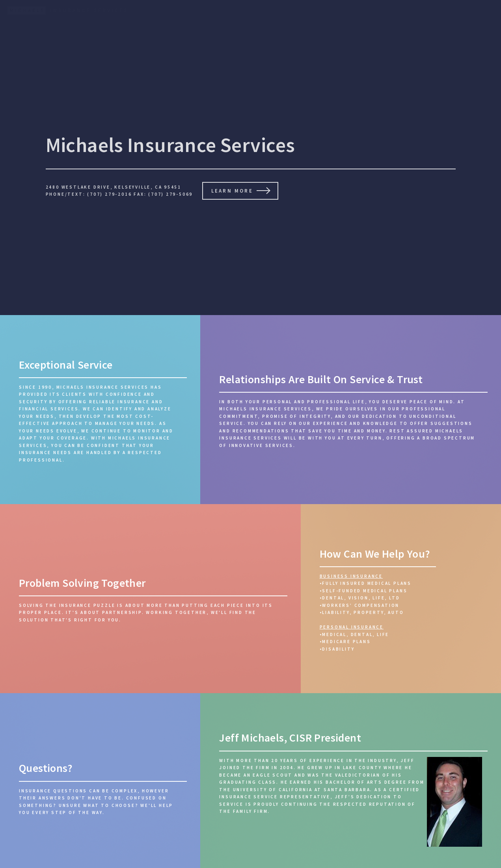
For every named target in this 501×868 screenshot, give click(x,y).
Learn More (232, 191)
